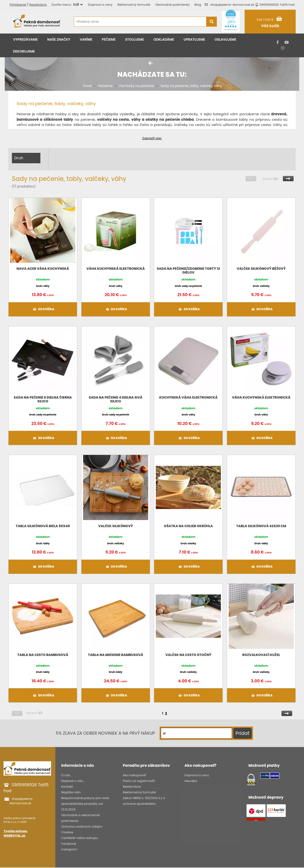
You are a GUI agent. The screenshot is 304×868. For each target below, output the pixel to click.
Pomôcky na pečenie (137, 86)
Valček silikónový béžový (261, 269)
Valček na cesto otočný (188, 655)
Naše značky (59, 39)
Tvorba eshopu (15, 831)
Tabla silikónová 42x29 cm (261, 526)
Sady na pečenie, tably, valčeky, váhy (191, 86)
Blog (198, 5)
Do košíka (43, 309)
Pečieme (109, 39)
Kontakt (67, 787)
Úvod (87, 86)
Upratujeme (194, 39)
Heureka (191, 781)
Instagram (69, 849)
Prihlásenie (18, 5)
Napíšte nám (71, 792)
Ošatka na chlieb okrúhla (188, 526)
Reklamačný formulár (134, 5)
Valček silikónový (116, 526)
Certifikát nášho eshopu (80, 838)
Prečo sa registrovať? (139, 781)
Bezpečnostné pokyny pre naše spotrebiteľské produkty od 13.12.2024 (85, 804)
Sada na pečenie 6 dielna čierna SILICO (43, 399)
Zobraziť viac (152, 138)
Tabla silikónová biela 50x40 (43, 526)
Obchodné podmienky (173, 5)
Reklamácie (132, 787)
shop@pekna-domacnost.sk (232, 5)
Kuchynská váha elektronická (188, 397)
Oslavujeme (225, 39)
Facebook (69, 844)
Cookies (67, 832)
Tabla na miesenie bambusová (116, 655)
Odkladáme (164, 39)
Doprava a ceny (100, 5)
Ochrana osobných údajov (82, 827)
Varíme (86, 39)
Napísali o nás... (73, 781)
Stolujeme (135, 39)
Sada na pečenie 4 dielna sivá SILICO (116, 399)
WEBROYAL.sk (14, 836)
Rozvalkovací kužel (261, 655)
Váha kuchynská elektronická (116, 269)
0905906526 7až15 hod (274, 5)
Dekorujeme (24, 51)
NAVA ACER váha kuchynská (43, 269)
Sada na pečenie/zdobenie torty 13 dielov (188, 270)
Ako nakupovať (134, 775)
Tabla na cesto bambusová (43, 655)
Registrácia (38, 5)
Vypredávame (25, 39)
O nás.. (66, 775)
